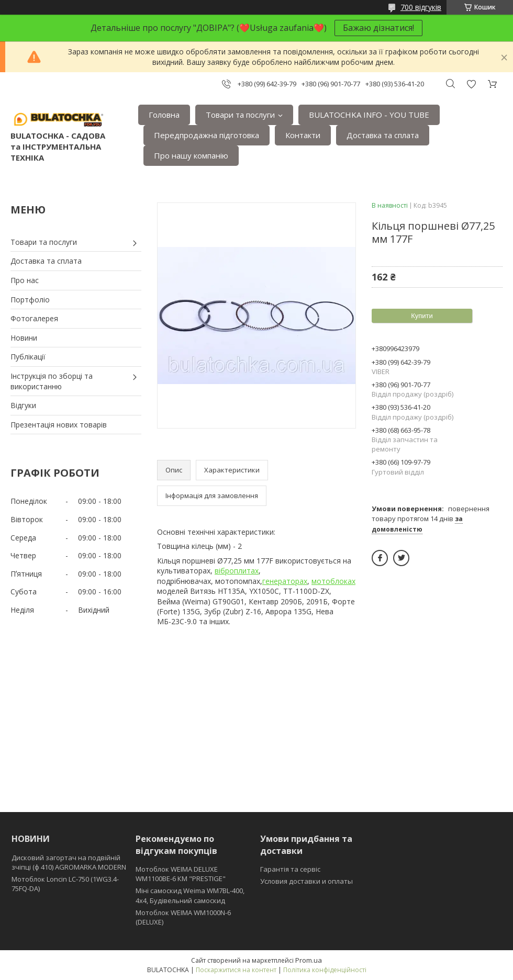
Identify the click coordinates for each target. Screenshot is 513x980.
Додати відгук (471, 84)
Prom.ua (309, 960)
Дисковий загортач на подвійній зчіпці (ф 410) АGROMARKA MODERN (69, 862)
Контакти (303, 135)
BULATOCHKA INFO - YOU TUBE (369, 115)
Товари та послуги (240, 115)
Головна (164, 115)
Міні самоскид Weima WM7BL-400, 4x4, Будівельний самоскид (190, 895)
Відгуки (23, 405)
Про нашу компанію (191, 155)
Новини (24, 338)
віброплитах (237, 571)
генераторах (285, 581)
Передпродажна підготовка (207, 135)
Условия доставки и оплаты (306, 881)
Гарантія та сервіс (290, 869)
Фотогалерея (34, 318)
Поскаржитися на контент (236, 970)
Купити (422, 316)
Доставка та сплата (383, 135)
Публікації (28, 357)
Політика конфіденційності (325, 970)
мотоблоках (333, 581)
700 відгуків (421, 7)
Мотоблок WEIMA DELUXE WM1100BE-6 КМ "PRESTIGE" (181, 874)
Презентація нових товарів (59, 425)
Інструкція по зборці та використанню (52, 381)
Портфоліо (30, 300)
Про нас (25, 280)
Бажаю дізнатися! (378, 28)
